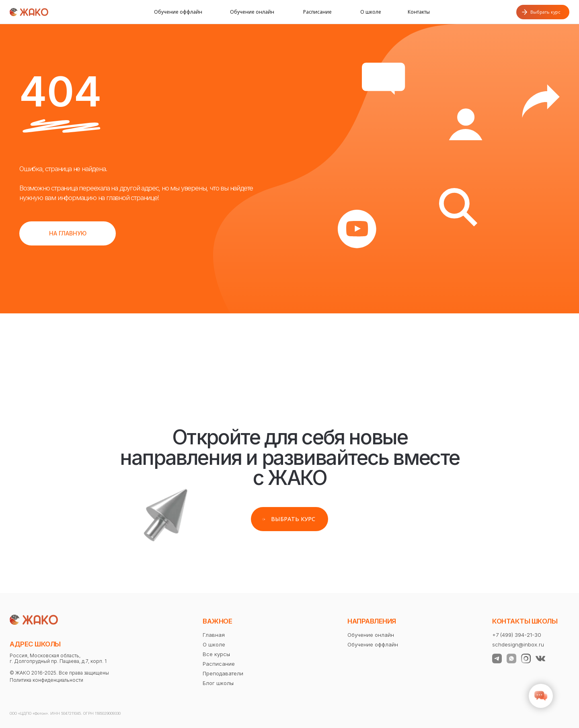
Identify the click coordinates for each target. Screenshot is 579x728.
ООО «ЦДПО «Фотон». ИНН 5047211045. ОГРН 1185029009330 (65, 713)
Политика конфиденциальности (46, 680)
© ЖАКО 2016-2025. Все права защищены (59, 673)
